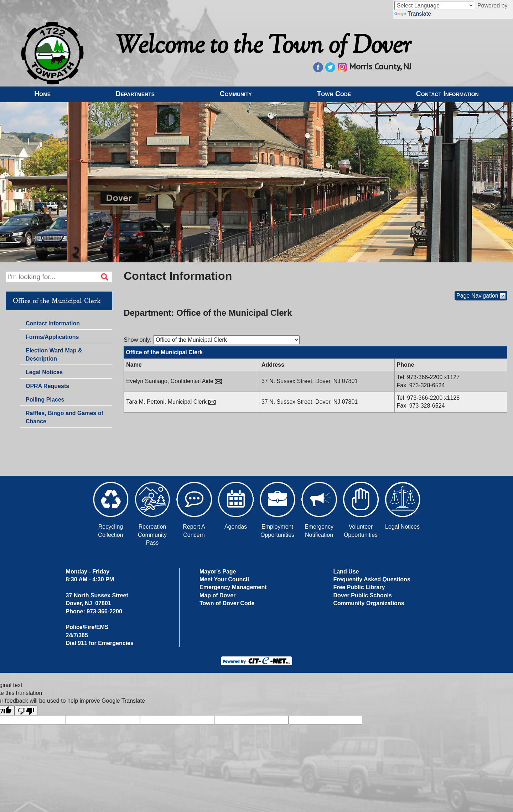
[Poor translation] (26, 711)
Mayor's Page (218, 572)
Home (42, 94)
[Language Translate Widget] (434, 6)
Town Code (334, 94)
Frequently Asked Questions (372, 579)
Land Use (346, 572)
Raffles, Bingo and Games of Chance (64, 417)
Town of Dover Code (227, 603)
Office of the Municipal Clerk (57, 301)
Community (236, 94)
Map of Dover (217, 595)
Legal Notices (44, 372)
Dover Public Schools (362, 595)
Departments (135, 94)
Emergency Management (233, 587)
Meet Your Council (224, 579)
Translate (413, 14)
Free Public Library (359, 587)
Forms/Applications (52, 338)
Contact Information (447, 94)
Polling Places (45, 400)
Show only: (138, 340)
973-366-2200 (425, 377)
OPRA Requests (47, 386)
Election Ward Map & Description (54, 354)
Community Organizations (369, 603)
